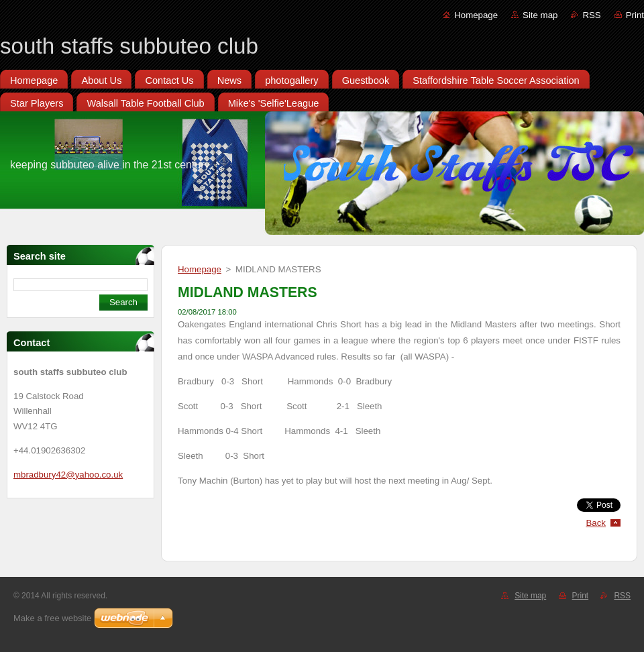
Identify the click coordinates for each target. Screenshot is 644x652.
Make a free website (52, 618)
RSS (591, 15)
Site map (540, 15)
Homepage (476, 15)
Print (635, 15)
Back (596, 523)
